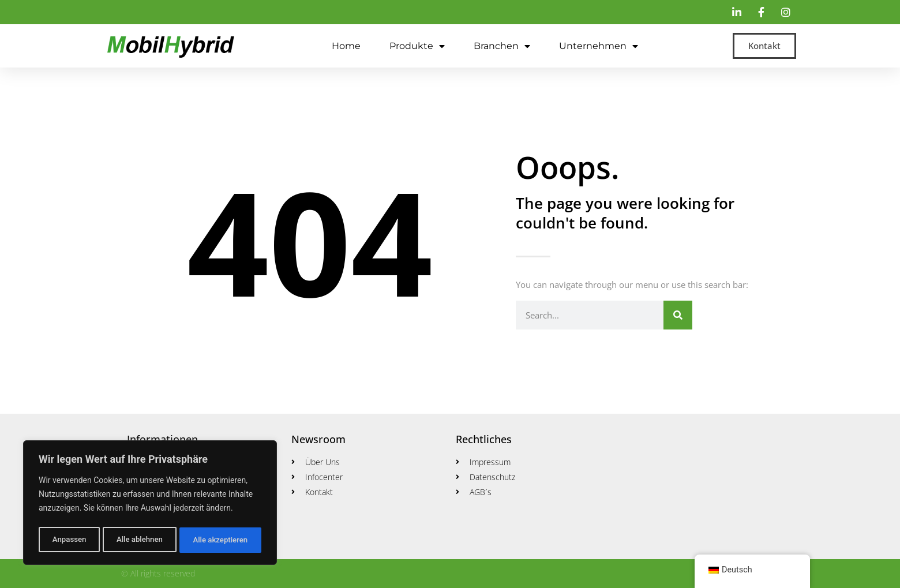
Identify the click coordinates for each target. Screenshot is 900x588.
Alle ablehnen (139, 540)
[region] (150, 504)
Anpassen (68, 540)
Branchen (502, 46)
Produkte (417, 46)
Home (346, 46)
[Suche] (678, 315)
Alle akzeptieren (220, 540)
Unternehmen (599, 46)
